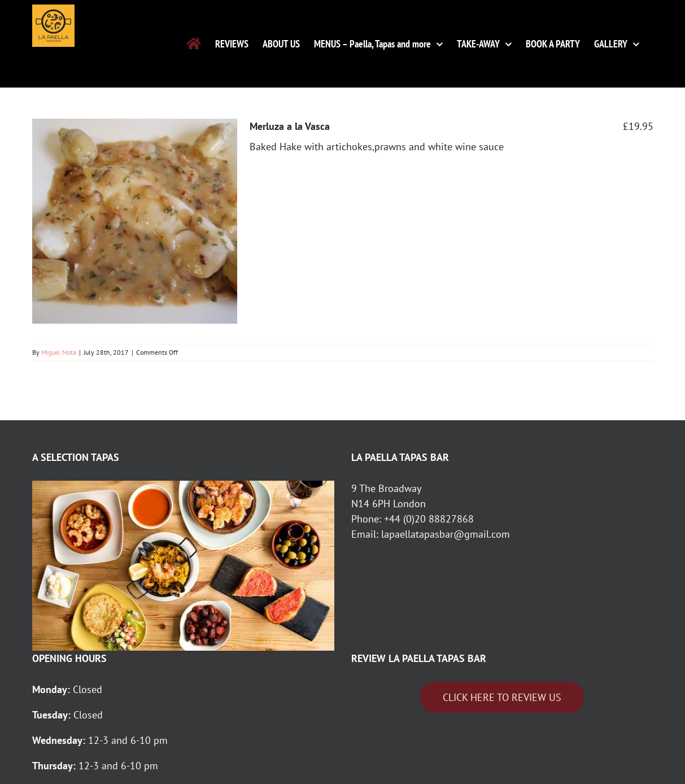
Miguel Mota (59, 352)
